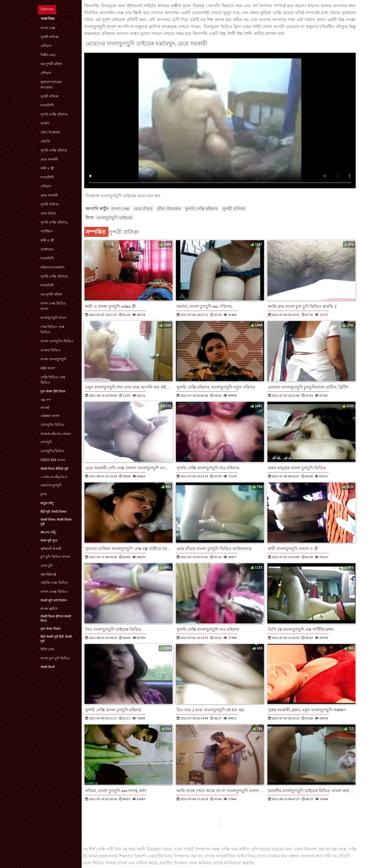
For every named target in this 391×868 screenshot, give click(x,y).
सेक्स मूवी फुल (49, 540)
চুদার (44, 494)
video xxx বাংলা (53, 460)
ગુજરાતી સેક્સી (51, 548)
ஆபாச (46, 399)
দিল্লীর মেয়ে (48, 55)
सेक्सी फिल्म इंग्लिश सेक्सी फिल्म (56, 619)
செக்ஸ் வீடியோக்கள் (56, 433)
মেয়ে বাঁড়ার (48, 213)
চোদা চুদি (47, 566)
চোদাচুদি (46, 442)
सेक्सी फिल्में (48, 667)
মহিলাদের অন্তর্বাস (53, 267)
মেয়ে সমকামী (49, 159)
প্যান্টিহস (46, 231)
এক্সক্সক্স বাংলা (50, 416)
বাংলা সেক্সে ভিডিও (54, 592)
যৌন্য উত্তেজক (50, 132)
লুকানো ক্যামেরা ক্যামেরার (51, 85)
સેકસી (45, 408)
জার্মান (45, 123)
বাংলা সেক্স (48, 28)
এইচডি (45, 141)
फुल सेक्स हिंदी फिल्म (53, 391)
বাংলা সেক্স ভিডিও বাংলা (53, 306)
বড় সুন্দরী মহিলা (51, 64)
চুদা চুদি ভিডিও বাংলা (55, 557)
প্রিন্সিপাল (47, 9)
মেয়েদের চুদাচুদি (51, 485)
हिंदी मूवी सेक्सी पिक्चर (53, 512)
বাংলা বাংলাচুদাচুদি (53, 359)
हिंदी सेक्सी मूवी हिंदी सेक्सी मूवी (56, 639)
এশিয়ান (46, 46)
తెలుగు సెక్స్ (48, 532)
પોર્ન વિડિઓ (48, 574)
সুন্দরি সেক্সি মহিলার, (54, 114)
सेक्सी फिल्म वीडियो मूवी (54, 469)
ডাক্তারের (47, 249)
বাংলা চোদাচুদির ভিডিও (57, 341)
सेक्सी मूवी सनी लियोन (53, 600)
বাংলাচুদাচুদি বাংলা (53, 318)
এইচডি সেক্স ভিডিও (54, 583)
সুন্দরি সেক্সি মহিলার (54, 150)
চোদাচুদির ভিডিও (52, 425)
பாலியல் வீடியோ (54, 477)
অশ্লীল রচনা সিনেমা (188, 6)
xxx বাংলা (48, 368)
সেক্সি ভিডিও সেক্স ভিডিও (53, 380)
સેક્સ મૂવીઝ (49, 608)
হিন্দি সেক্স (47, 649)
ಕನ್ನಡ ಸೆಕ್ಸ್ (47, 503)
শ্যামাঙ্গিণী (47, 105)
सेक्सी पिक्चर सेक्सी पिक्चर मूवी (56, 522)
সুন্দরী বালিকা (50, 37)
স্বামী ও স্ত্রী (47, 168)
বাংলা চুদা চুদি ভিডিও (55, 658)
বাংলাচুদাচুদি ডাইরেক (114, 218)
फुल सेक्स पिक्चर (51, 629)
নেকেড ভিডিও (50, 350)
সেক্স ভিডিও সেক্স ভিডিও (52, 329)
